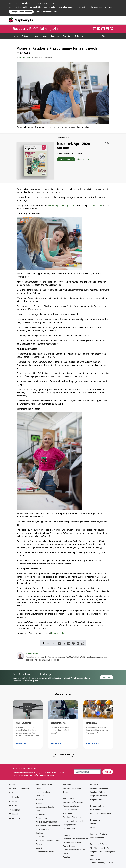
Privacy (39, 844)
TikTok (13, 801)
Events (93, 827)
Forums (93, 824)
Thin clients (68, 814)
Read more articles (63, 755)
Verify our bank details (45, 852)
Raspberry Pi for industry (73, 802)
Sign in (105, 36)
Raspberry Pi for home (72, 788)
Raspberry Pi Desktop (99, 792)
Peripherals (68, 857)
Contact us (40, 796)
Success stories (70, 828)
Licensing (40, 837)
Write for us (95, 859)
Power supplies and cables (74, 850)
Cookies (39, 833)
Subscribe (55, 36)
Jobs (38, 811)
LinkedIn (14, 814)
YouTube (14, 806)
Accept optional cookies (21, 12)
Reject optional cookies (47, 12)
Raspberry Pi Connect (99, 788)
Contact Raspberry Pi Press (101, 863)
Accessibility (41, 814)
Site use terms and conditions (48, 826)
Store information (97, 838)
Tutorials (66, 792)
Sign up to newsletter (19, 788)
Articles (25, 36)
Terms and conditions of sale (48, 840)
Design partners (69, 825)
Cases (66, 854)
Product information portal (101, 814)
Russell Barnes (25, 57)
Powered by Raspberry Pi (73, 821)
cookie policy (50, 7)
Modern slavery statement (47, 822)
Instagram (15, 810)
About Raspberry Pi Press (101, 848)
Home (16, 36)
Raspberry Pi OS (97, 800)
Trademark (40, 800)
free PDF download (86, 159)
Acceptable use (42, 829)
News (38, 788)
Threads (14, 797)
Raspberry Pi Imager (99, 796)
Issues (35, 36)
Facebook (14, 819)
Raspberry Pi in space (72, 817)
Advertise (67, 36)
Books (44, 36)
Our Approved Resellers (46, 807)
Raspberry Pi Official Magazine (103, 852)
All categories (96, 810)
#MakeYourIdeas (95, 205)
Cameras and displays (72, 842)
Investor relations (43, 792)
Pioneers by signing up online (61, 205)
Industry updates (70, 810)
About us (40, 803)
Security (39, 848)
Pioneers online (58, 633)
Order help (79, 36)
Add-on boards (69, 846)
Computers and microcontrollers (76, 839)
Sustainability (41, 818)
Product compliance (71, 806)
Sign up (108, 772)
